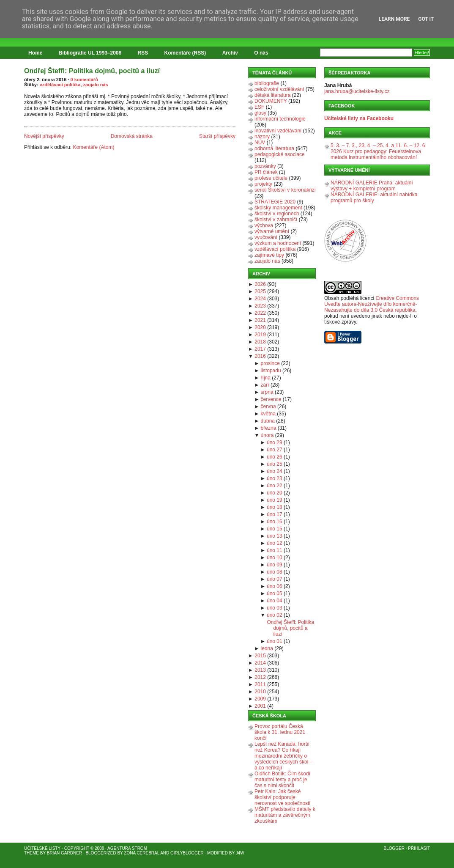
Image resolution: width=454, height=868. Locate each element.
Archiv (230, 53)
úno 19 (275, 500)
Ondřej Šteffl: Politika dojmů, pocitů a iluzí (92, 71)
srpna (267, 392)
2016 (260, 356)
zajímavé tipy (269, 255)
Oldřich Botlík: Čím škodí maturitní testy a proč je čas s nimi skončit (282, 780)
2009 (260, 699)
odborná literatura (274, 148)
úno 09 (275, 565)
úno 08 (275, 572)
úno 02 (275, 615)
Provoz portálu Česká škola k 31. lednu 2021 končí (280, 732)
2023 (260, 306)
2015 (260, 656)
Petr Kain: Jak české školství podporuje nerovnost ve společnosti (282, 797)
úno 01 (275, 641)
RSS (143, 53)
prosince (270, 363)
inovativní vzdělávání (278, 131)
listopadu (271, 371)
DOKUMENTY (271, 101)
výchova (264, 225)
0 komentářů (84, 80)
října (266, 378)
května (268, 414)
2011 (260, 684)
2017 (260, 349)
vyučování (266, 237)
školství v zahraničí (276, 220)
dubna (268, 421)
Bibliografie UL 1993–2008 (90, 53)
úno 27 (275, 450)
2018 (260, 342)
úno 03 (275, 608)
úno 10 (275, 558)
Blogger (394, 848)
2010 (260, 692)
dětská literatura (272, 95)
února (267, 435)
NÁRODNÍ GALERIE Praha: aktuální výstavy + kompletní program (372, 186)
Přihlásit (419, 848)
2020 (260, 327)
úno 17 (275, 514)
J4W (240, 853)
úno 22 (275, 486)
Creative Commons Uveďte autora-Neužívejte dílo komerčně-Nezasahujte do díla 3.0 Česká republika (372, 304)
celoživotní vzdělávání (279, 89)
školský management (278, 208)
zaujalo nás (95, 85)
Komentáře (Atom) (93, 147)
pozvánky (265, 166)
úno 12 (275, 543)
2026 (260, 284)
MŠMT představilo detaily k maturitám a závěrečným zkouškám (285, 815)
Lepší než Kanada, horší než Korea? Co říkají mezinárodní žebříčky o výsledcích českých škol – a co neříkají (283, 756)
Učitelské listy (42, 848)
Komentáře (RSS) (185, 53)
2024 (260, 299)
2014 (260, 663)
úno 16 (275, 522)
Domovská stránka (132, 136)
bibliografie (267, 83)
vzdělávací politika (60, 85)
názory (262, 137)
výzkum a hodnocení (278, 243)
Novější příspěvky (44, 136)
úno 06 (275, 586)
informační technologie (280, 119)
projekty (263, 184)
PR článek (266, 172)
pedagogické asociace (280, 154)
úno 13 (275, 536)
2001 (260, 706)
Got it (426, 19)
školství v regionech (277, 214)
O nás (261, 53)
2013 (260, 670)
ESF (259, 107)
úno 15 (275, 529)
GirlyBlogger (187, 853)
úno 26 (275, 457)
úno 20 (275, 493)
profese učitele (271, 178)
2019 (260, 335)
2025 (260, 291)
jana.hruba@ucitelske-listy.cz (357, 91)
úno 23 (275, 478)
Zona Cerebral (142, 853)
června (268, 407)
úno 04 (275, 601)
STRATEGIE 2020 (275, 202)
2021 (260, 320)
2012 (260, 677)
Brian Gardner (64, 853)
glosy (260, 113)
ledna (267, 648)
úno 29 (275, 442)
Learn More (394, 19)
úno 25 (275, 464)
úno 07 (275, 579)
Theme (31, 853)
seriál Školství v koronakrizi (285, 190)
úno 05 (275, 593)
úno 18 (275, 507)
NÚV (260, 143)
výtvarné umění (272, 231)
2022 (260, 313)
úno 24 (275, 471)
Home (35, 53)
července (271, 399)
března (269, 428)
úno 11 (275, 550)
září (265, 385)
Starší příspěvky (217, 136)
